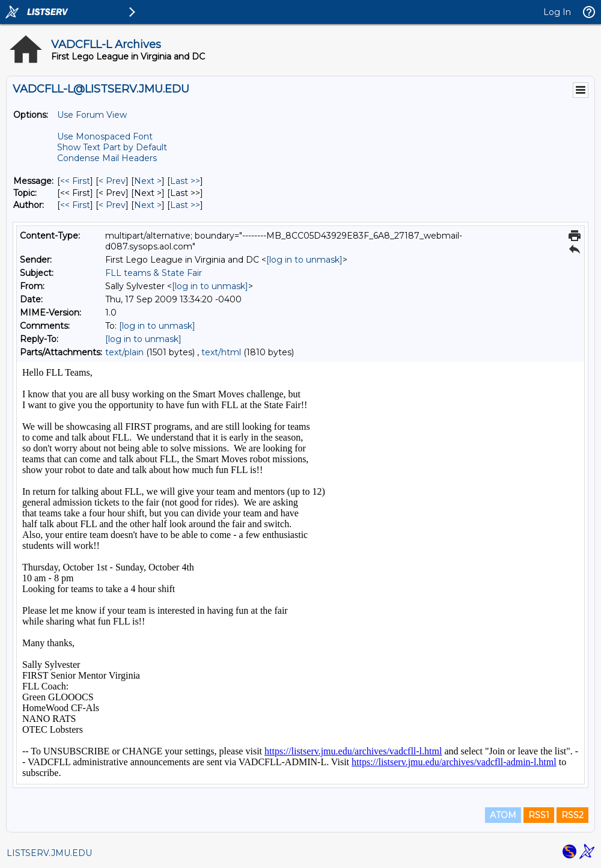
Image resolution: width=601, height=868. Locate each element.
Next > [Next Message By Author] (148, 205)
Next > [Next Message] (148, 181)
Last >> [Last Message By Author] (185, 205)
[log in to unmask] (304, 260)
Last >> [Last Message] (185, 181)
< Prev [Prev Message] (112, 181)
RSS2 (572, 815)
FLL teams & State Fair (154, 273)
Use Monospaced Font (105, 136)
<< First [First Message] (75, 181)
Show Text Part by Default (112, 147)
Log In (557, 12)
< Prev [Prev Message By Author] (112, 205)
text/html (221, 352)
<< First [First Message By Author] (75, 205)
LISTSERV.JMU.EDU (49, 853)
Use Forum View (92, 115)
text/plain (124, 352)
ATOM (503, 815)
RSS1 (539, 815)
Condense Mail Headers (107, 158)
